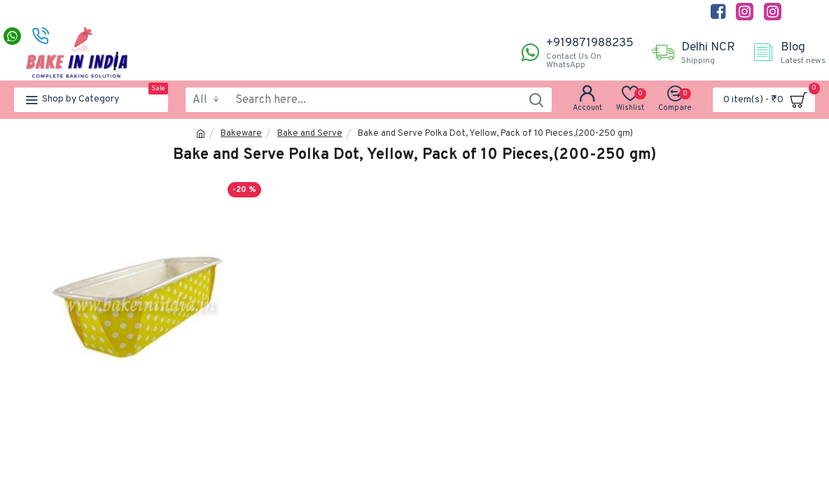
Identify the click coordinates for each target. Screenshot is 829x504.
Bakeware (241, 134)
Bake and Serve (310, 134)
